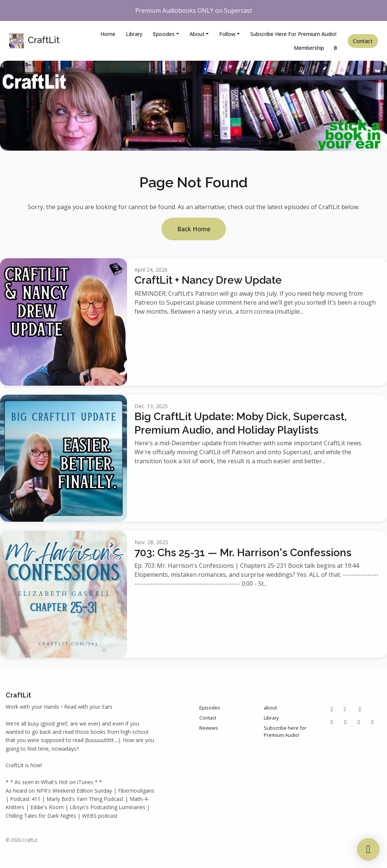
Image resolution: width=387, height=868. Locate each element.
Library (134, 34)
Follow (227, 34)
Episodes (164, 34)
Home (108, 34)
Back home (194, 229)
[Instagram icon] (332, 722)
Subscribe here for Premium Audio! (293, 34)
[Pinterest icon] (360, 709)
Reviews (209, 728)
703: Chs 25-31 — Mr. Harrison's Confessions (243, 553)
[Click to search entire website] (336, 48)
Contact (363, 41)
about (197, 34)
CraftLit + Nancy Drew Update (208, 280)
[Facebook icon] (332, 709)
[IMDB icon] (359, 722)
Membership (309, 48)
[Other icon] (346, 709)
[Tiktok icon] (345, 722)
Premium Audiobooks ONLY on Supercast (194, 10)
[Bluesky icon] (372, 722)
